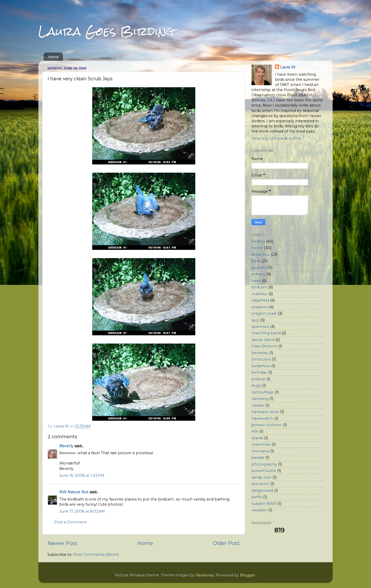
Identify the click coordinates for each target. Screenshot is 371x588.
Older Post (226, 543)
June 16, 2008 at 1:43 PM (82, 476)
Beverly (66, 446)
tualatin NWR (264, 504)
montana (260, 451)
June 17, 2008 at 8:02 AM (82, 511)
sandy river (262, 477)
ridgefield (260, 300)
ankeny (258, 274)
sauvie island (263, 340)
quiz (255, 320)
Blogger (248, 575)
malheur (259, 294)
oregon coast (264, 313)
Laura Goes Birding (106, 31)
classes (258, 405)
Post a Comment (70, 522)
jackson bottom (267, 425)
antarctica (261, 254)
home (257, 248)
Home (54, 57)
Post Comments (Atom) (96, 555)
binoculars (261, 359)
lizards (257, 438)
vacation (259, 510)
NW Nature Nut (74, 492)
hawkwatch (262, 418)
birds (256, 261)
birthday (259, 372)
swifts (257, 497)
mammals (261, 444)
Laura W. (288, 67)
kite (255, 431)
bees (256, 281)
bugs (256, 385)
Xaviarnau (205, 575)
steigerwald (262, 490)
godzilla (259, 268)
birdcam (259, 287)
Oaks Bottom (264, 346)
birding (258, 241)
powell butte (264, 471)
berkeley (260, 353)
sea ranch (260, 484)
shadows (260, 307)
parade (258, 458)
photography (264, 464)
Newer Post (62, 543)
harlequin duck (265, 412)
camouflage (263, 392)
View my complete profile (276, 138)
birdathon (261, 366)
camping (260, 399)
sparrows (260, 327)
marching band (266, 333)
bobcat (258, 379)
